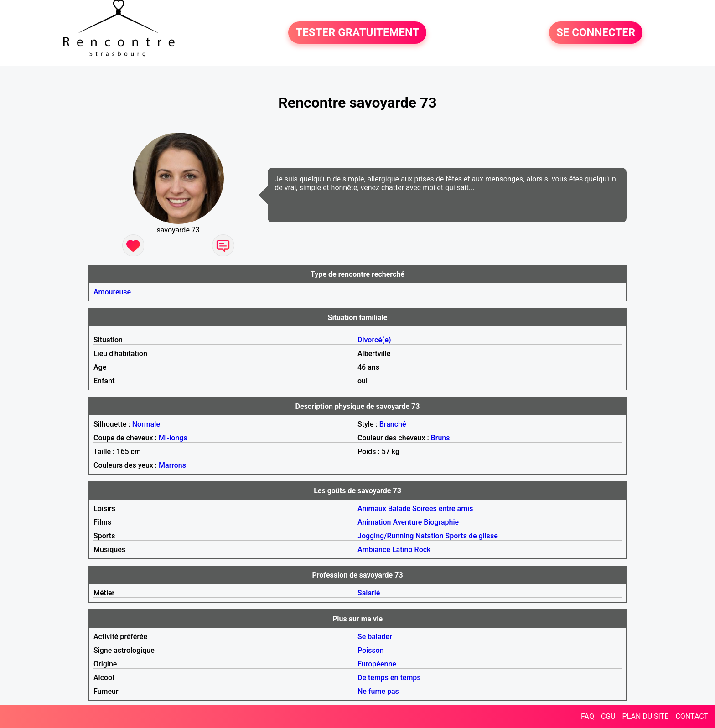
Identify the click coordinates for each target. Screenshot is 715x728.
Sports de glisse (472, 536)
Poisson (371, 650)
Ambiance (374, 550)
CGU (608, 716)
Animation (374, 522)
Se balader (375, 637)
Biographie (441, 522)
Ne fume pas (378, 691)
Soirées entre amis (443, 509)
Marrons (172, 465)
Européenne (377, 664)
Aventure (407, 522)
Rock (423, 550)
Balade (399, 509)
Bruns (440, 438)
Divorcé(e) (374, 340)
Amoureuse (112, 292)
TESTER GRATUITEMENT (357, 33)
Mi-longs (173, 438)
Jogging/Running (386, 536)
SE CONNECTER (596, 33)
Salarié (369, 593)
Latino (402, 550)
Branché (393, 424)
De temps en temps (389, 678)
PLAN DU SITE (646, 716)
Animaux (372, 509)
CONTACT (692, 716)
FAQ (588, 716)
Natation (429, 536)
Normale (146, 424)
